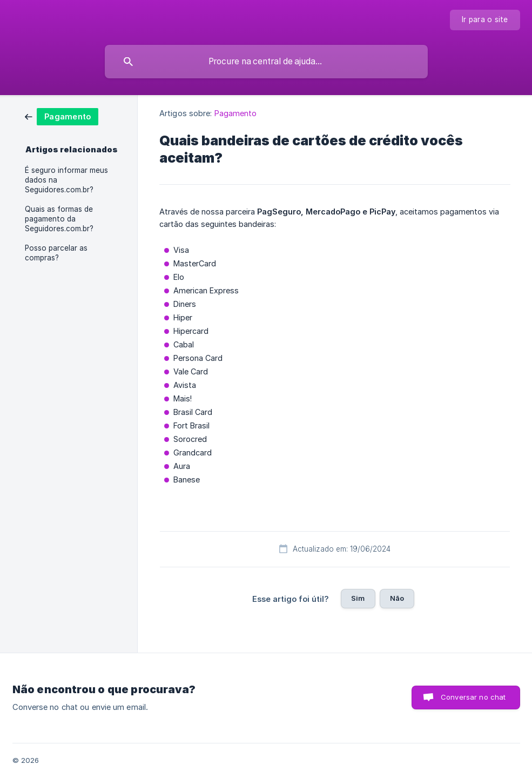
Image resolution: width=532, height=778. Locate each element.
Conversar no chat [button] (473, 697)
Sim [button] (358, 598)
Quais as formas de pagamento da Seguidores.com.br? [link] (59, 219)
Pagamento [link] (236, 113)
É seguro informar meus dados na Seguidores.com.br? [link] (66, 180)
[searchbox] (266, 62)
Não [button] (397, 598)
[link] (62, 116)
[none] (485, 20)
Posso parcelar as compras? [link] (56, 253)
